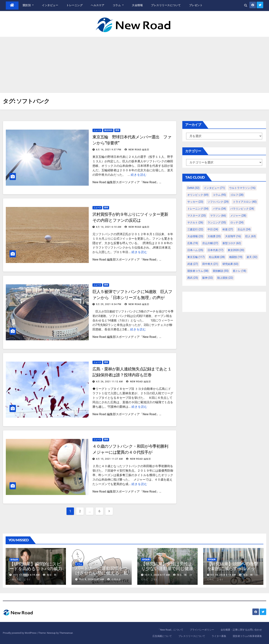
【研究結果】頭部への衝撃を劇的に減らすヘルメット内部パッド (233, 568)
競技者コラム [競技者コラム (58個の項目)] (198, 271)
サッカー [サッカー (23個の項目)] (195, 202)
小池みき (114, 579)
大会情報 (137, 5)
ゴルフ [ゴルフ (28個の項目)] (237, 195)
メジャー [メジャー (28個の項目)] (238, 216)
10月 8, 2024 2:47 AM (91, 579)
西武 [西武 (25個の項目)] (193, 278)
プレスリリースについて (166, 5)
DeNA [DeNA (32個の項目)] (193, 188)
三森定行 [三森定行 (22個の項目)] (195, 229)
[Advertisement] (134, 65)
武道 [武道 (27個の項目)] (193, 264)
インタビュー (50, 5)
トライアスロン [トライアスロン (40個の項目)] (245, 202)
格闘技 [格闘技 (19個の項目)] (236, 257)
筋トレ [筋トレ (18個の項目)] (240, 271)
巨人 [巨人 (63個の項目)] (251, 236)
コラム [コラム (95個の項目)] (219, 195)
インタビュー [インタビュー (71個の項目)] (214, 188)
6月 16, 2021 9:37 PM (109, 150)
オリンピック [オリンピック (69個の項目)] (198, 195)
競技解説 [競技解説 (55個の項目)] (221, 271)
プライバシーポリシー (202, 630)
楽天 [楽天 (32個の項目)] (252, 257)
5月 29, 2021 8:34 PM (109, 304)
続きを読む (139, 175)
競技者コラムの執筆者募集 (247, 636)
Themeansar (66, 633)
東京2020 (108, 130)
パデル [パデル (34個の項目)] (219, 209)
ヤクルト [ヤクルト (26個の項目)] (195, 222)
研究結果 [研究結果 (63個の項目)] (230, 264)
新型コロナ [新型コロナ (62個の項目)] (232, 243)
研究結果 (14, 560)
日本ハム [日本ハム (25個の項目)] (195, 250)
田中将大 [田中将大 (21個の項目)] (210, 264)
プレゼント (196, 5)
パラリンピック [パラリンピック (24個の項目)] (242, 209)
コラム (118, 5)
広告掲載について (162, 636)
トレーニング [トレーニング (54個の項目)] (198, 209)
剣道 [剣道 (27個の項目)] (228, 229)
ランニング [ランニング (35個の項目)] (217, 222)
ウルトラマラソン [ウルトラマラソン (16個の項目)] (242, 188)
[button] (246, 6)
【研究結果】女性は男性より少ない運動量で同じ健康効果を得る (167, 568)
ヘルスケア (98, 5)
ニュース (97, 130)
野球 (117, 130)
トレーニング (74, 5)
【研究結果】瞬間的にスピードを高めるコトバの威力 (36, 566)
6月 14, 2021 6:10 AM (109, 227)
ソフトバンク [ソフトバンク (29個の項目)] (218, 202)
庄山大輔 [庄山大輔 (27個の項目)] (210, 243)
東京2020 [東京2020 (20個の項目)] (236, 250)
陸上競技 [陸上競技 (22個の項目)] (225, 278)
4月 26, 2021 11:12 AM (109, 382)
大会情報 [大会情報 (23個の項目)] (195, 236)
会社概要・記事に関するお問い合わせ (241, 630)
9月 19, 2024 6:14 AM (223, 575)
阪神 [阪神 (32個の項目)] (208, 278)
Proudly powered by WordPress (20, 633)
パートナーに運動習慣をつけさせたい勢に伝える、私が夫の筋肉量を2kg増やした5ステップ (102, 575)
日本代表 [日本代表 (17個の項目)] (215, 250)
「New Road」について (170, 630)
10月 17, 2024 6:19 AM (26, 575)
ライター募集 (219, 636)
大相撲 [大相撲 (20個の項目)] (214, 236)
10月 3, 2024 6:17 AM (157, 575)
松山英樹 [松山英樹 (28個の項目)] (217, 257)
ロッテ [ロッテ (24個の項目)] (237, 222)
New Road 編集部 (137, 150)
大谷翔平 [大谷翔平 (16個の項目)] (233, 236)
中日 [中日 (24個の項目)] (213, 229)
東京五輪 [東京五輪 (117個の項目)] (196, 257)
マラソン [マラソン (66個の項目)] (218, 216)
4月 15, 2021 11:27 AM (109, 459)
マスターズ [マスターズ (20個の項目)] (197, 216)
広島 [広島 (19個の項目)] (193, 243)
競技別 (28, 5)
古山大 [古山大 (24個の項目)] (244, 229)
